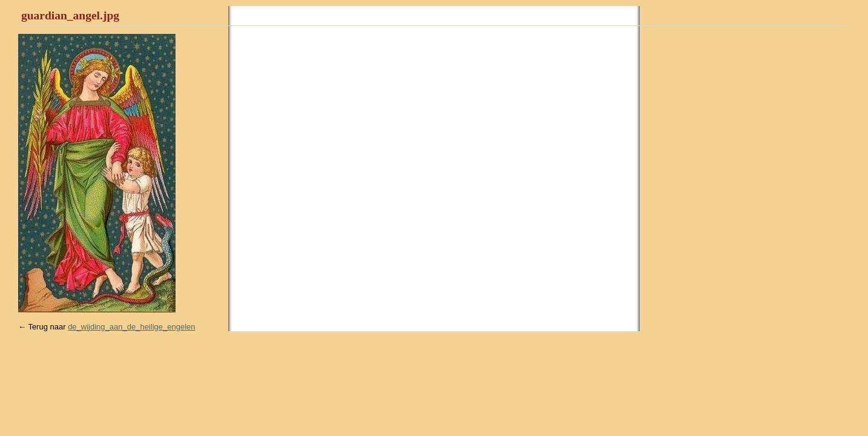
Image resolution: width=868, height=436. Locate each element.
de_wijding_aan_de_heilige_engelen (131, 327)
